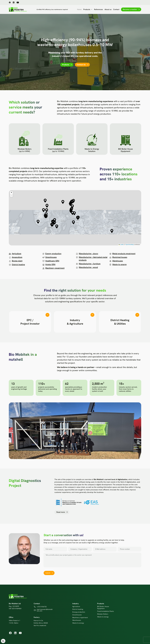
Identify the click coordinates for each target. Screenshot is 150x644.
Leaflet (121, 245)
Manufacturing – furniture (90, 264)
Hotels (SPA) (50, 264)
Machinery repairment (55, 268)
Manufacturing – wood (88, 267)
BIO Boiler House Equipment (103, 607)
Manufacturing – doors (88, 254)
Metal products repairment (124, 254)
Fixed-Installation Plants (106, 611)
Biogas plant (17, 261)
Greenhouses (51, 257)
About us (108, 9)
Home (79, 9)
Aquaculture (17, 257)
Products (88, 9)
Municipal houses (120, 257)
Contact (116, 9)
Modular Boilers (103, 614)
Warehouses (118, 261)
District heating (18, 265)
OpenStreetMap (130, 245)
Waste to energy (103, 617)
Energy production (53, 254)
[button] (47, 206)
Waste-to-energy (120, 264)
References (98, 9)
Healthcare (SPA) (52, 261)
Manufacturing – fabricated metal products (93, 259)
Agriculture (17, 254)
